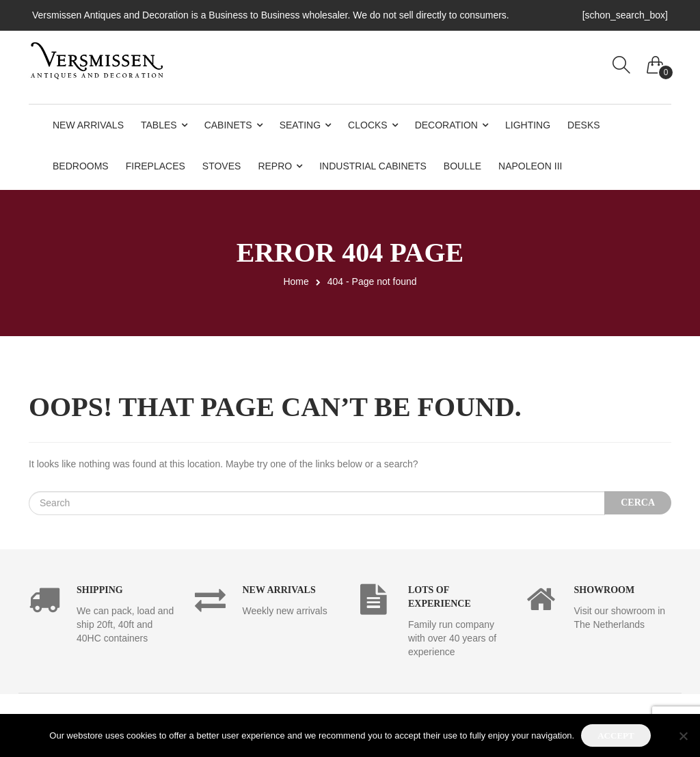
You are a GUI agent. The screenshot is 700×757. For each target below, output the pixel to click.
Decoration (446, 125)
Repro (275, 166)
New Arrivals (88, 125)
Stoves (222, 166)
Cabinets (228, 125)
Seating (300, 125)
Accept (616, 735)
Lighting (528, 125)
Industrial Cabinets (373, 166)
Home (296, 281)
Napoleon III (530, 166)
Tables (159, 125)
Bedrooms (81, 166)
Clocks (368, 125)
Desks (583, 125)
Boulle (462, 166)
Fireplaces (156, 166)
